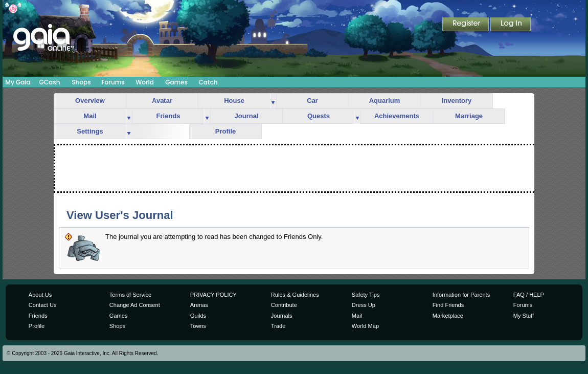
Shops (81, 82)
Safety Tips (366, 295)
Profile (225, 131)
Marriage (469, 116)
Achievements (397, 116)
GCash (50, 82)
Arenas (199, 305)
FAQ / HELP (529, 295)
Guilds (198, 316)
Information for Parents (461, 295)
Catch (208, 82)
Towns (198, 326)
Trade (278, 326)
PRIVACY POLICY (213, 295)
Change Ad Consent (135, 305)
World (145, 82)
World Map (365, 326)
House (234, 101)
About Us (40, 295)
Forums (113, 82)
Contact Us (43, 305)
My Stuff (524, 316)
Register (466, 25)
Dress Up (364, 305)
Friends (168, 116)
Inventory (457, 101)
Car (312, 101)
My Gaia (18, 82)
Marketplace (448, 316)
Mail (90, 116)
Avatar (162, 101)
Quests (319, 116)
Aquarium (385, 101)
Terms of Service (130, 295)
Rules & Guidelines (295, 295)
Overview (90, 101)
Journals (282, 316)
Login (511, 25)
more (273, 101)
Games (176, 82)
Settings (90, 131)
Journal (247, 116)
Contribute (284, 305)
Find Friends (448, 305)
